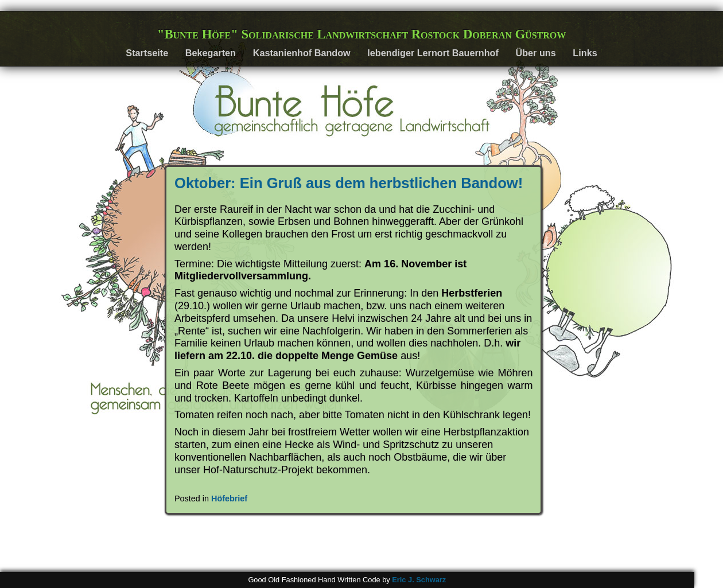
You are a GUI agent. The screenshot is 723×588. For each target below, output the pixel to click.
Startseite (147, 53)
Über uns (536, 53)
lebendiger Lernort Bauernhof (433, 53)
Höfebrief (229, 499)
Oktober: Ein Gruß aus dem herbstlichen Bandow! (349, 183)
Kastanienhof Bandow (302, 53)
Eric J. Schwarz (419, 580)
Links (585, 53)
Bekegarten (211, 53)
